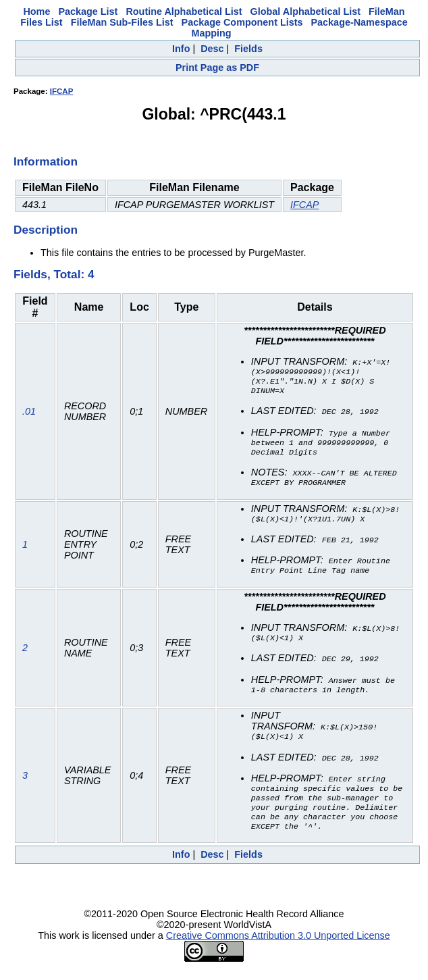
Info (181, 49)
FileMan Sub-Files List (122, 22)
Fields (248, 49)
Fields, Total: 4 (54, 274)
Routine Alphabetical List (184, 11)
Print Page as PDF (217, 68)
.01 (29, 414)
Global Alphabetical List (305, 11)
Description (46, 230)
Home (36, 11)
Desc (212, 49)
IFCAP (62, 91)
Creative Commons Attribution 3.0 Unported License (278, 948)
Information (46, 161)
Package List (88, 11)
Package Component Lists (242, 22)
